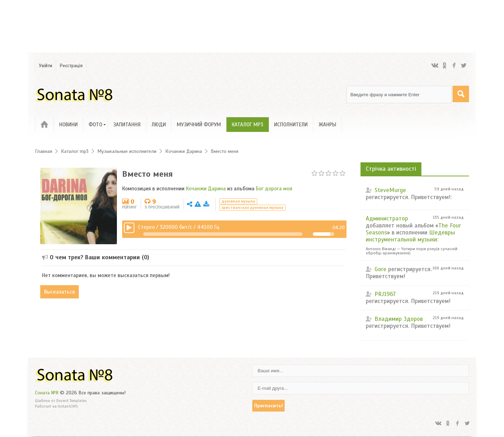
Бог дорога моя (274, 189)
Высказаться (60, 292)
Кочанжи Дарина (206, 189)
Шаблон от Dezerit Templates (61, 401)
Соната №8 (47, 393)
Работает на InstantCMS (56, 406)
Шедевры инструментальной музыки (410, 236)
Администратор (387, 218)
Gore (380, 269)
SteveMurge (390, 190)
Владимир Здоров (399, 319)
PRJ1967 (385, 294)
